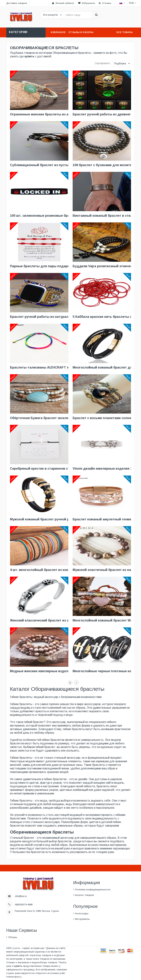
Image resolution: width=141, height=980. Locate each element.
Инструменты (82, 919)
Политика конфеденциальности (93, 890)
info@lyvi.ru (21, 896)
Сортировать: (103, 63)
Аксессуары (82, 913)
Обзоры (12, 937)
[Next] (76, 683)
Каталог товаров (84, 895)
